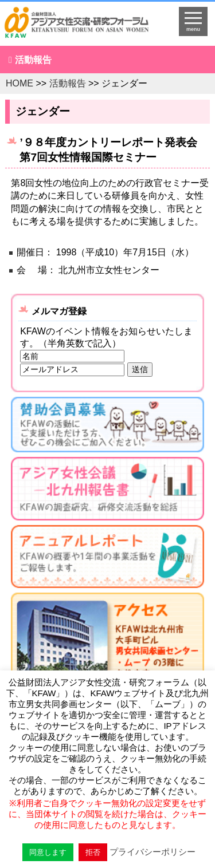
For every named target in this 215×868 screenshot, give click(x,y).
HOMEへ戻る (84, 26)
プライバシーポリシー (153, 852)
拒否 (93, 852)
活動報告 (33, 60)
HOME (19, 83)
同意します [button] (48, 852)
